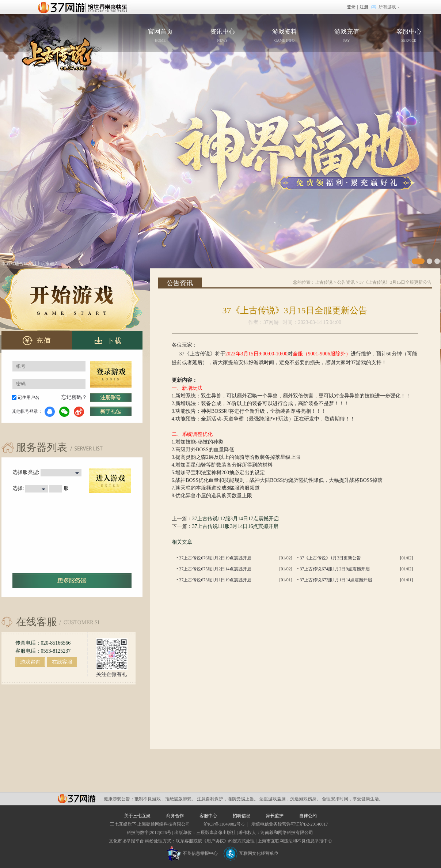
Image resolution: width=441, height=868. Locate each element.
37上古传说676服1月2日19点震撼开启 (215, 558)
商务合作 (175, 816)
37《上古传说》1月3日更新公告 (330, 558)
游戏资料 (285, 36)
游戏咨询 (30, 662)
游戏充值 (347, 36)
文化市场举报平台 (126, 841)
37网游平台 (77, 799)
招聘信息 (242, 816)
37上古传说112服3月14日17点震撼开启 (235, 519)
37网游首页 (84, 7)
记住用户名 (28, 397)
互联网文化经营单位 (251, 853)
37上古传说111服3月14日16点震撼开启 (235, 526)
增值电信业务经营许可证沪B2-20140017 (290, 824)
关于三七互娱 (137, 816)
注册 (364, 7)
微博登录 (79, 412)
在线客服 (62, 662)
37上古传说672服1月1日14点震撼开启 (336, 580)
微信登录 (64, 412)
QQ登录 (50, 412)
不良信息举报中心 (192, 853)
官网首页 (73, 45)
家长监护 (275, 816)
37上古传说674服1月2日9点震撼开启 (335, 569)
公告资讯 (346, 282)
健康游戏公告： (119, 799)
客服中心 (409, 36)
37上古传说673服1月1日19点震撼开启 (215, 580)
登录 (351, 7)
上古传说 (324, 282)
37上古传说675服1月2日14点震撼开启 (215, 569)
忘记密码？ (74, 397)
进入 (110, 481)
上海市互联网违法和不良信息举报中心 (295, 841)
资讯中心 (223, 36)
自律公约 (308, 816)
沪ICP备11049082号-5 (224, 824)
